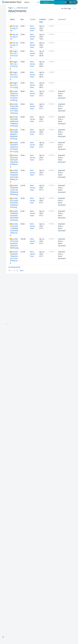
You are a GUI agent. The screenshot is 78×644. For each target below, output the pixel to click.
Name (12, 19)
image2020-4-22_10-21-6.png (14, 85)
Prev (10, 270)
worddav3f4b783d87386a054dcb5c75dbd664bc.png (14, 176)
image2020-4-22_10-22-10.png (14, 76)
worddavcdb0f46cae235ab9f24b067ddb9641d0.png (14, 216)
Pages (10, 8)
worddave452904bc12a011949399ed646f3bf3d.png (14, 190)
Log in (74, 2)
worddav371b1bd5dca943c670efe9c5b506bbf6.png (14, 243)
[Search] (52, 2)
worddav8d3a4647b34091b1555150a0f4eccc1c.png (14, 147)
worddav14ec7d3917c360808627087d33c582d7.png (14, 229)
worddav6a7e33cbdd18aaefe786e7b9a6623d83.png (14, 161)
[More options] (75, 8)
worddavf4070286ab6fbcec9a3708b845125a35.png (14, 121)
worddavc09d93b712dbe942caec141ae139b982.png (14, 257)
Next (22, 270)
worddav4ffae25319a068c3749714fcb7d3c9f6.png (14, 96)
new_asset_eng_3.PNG (14, 28)
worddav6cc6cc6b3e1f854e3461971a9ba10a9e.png (14, 109)
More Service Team (33, 28)
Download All (15, 267)
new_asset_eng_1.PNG (14, 45)
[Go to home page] (12, 2)
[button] (3, 637)
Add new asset (22, 8)
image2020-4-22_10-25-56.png (14, 65)
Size (22, 19)
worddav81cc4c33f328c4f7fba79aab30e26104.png (14, 203)
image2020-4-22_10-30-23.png (14, 54)
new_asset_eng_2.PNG (14, 37)
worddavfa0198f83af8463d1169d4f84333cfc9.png (14, 134)
